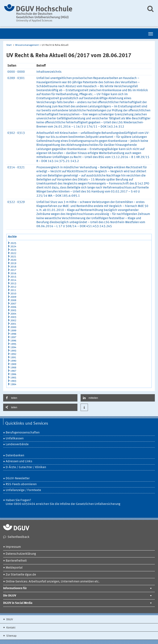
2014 (13, 280)
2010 (13, 294)
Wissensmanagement (27, 45)
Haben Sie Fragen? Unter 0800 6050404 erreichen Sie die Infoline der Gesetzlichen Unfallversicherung (63, 502)
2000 (13, 327)
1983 (13, 381)
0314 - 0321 (16, 168)
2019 (13, 263)
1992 (13, 354)
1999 (13, 331)
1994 (13, 347)
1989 (13, 364)
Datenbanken (15, 456)
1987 (13, 371)
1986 (13, 374)
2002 (13, 321)
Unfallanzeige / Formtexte (23, 490)
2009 (13, 297)
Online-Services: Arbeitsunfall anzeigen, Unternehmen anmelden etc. (53, 582)
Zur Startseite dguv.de (21, 575)
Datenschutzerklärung (21, 554)
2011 (13, 290)
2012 (13, 287)
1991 (13, 358)
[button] (40, 398)
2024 (13, 247)
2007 (13, 304)
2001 (13, 324)
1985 (13, 378)
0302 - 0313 (16, 133)
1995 (13, 344)
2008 (13, 300)
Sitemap (11, 636)
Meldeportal (14, 568)
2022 (13, 253)
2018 (13, 267)
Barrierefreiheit (16, 561)
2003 (13, 317)
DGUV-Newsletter (18, 479)
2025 (13, 243)
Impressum (13, 547)
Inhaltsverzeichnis (49, 72)
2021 (13, 257)
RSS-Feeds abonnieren (21, 484)
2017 (13, 270)
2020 (13, 260)
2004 (13, 314)
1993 (13, 351)
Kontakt (11, 628)
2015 (13, 277)
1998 (13, 334)
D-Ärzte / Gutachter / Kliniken (26, 467)
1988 (13, 368)
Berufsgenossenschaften (23, 433)
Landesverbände (17, 444)
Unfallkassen (15, 439)
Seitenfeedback (19, 537)
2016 (13, 273)
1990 (13, 361)
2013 (13, 284)
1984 (13, 384)
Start (9, 45)
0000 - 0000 (16, 72)
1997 (13, 337)
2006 (13, 307)
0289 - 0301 (16, 78)
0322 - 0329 (16, 202)
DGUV (9, 620)
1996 (13, 341)
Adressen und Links (19, 462)
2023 (13, 250)
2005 (13, 310)
